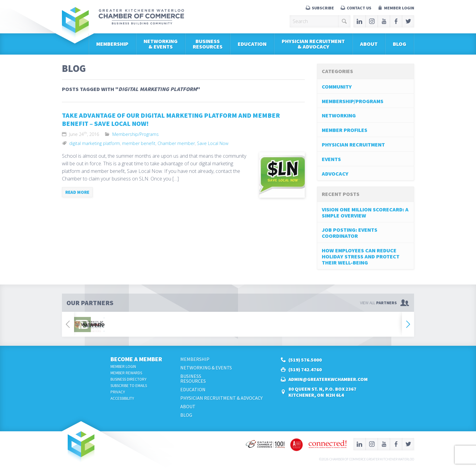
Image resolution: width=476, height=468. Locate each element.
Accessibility (122, 398)
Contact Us (359, 8)
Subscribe (323, 8)
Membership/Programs (136, 134)
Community (337, 87)
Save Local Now (213, 143)
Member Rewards (126, 373)
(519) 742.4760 (305, 369)
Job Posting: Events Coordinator (350, 233)
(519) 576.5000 (305, 360)
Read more (77, 192)
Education (252, 44)
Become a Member (136, 359)
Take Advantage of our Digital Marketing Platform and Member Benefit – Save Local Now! (171, 120)
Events (331, 159)
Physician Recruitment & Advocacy (313, 44)
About (369, 44)
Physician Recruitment (353, 145)
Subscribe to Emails (129, 386)
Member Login (399, 8)
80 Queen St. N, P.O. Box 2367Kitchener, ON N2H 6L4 (322, 392)
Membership (112, 44)
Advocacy (335, 174)
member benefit (139, 143)
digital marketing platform (95, 143)
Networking (339, 115)
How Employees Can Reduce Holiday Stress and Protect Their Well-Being (361, 256)
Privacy (118, 392)
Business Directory (129, 379)
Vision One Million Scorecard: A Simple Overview (365, 212)
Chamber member (176, 143)
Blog (399, 44)
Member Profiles (345, 130)
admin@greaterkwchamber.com (328, 379)
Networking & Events (161, 44)
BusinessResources (208, 44)
